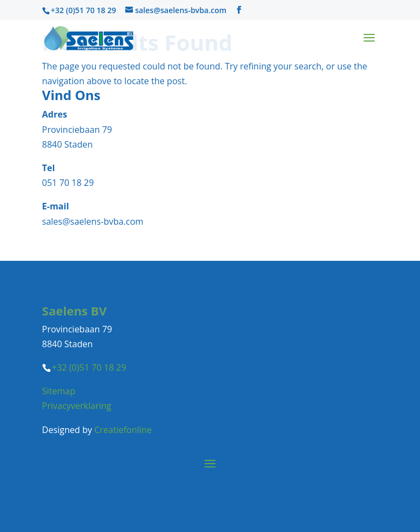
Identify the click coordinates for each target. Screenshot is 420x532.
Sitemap (59, 391)
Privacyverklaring (77, 406)
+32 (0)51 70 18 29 (83, 10)
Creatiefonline (123, 430)
